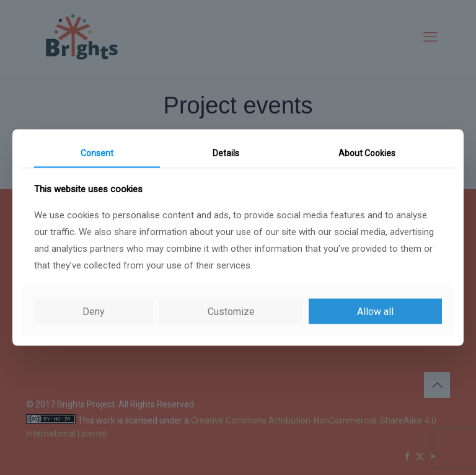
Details (226, 153)
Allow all (375, 311)
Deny (94, 311)
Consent (97, 153)
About (367, 153)
